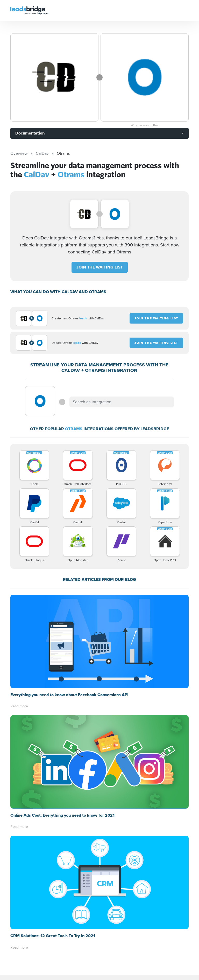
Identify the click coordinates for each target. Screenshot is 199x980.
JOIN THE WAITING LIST (100, 267)
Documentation (30, 133)
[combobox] (122, 402)
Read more (19, 706)
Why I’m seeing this (145, 125)
